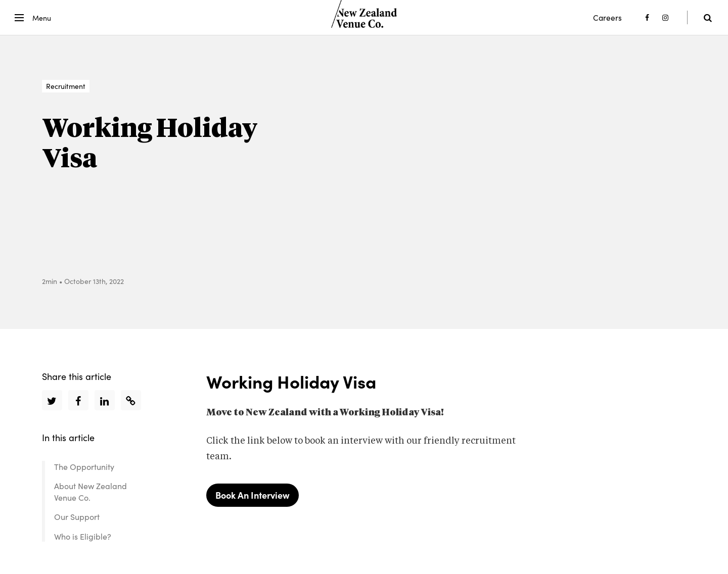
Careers (607, 17)
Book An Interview (253, 495)
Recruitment (66, 86)
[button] (31, 18)
